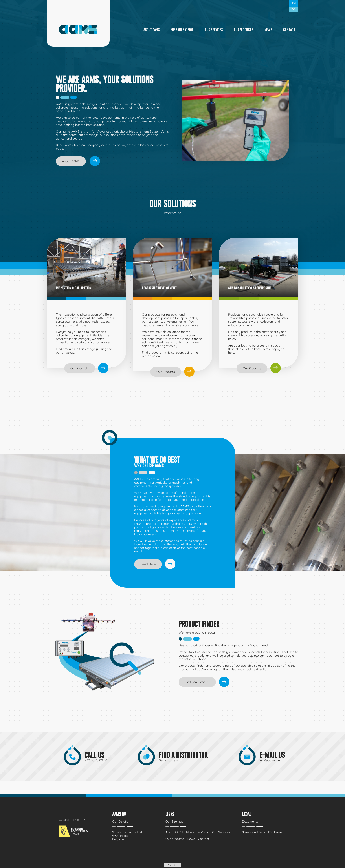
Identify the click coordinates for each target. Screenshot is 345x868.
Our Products (80, 368)
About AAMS (152, 29)
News (268, 29)
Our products (244, 29)
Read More (148, 564)
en (294, 3)
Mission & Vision (182, 29)
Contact (289, 29)
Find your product (197, 682)
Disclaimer (276, 832)
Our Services (214, 29)
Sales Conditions (254, 832)
